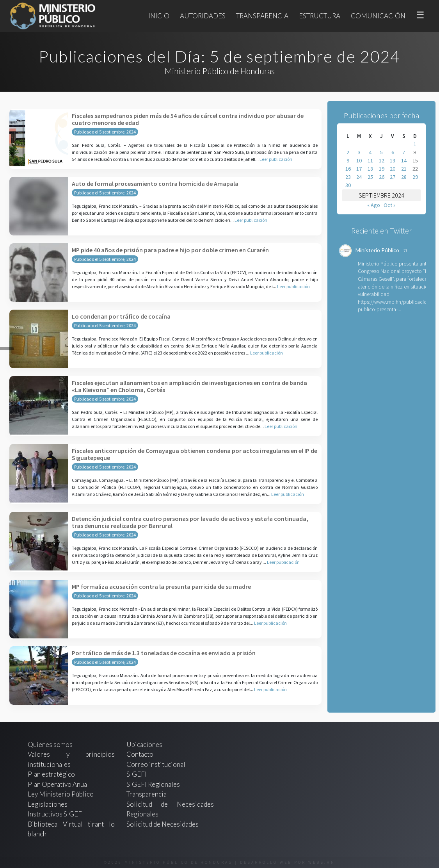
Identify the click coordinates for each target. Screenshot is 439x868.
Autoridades (203, 16)
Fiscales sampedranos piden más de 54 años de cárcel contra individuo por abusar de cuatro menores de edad (188, 119)
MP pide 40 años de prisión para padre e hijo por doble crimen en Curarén (170, 250)
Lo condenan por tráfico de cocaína (121, 316)
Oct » (390, 205)
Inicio (159, 16)
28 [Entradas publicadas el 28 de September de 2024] (404, 177)
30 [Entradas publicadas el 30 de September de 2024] (348, 185)
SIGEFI (137, 774)
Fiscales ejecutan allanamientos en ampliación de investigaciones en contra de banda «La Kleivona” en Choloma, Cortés (189, 386)
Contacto (140, 754)
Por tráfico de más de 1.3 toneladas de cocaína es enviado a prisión (164, 653)
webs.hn (322, 862)
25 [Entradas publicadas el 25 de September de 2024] (370, 177)
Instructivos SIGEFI (56, 814)
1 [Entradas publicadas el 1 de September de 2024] (415, 144)
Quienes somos (50, 744)
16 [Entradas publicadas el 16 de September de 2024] (348, 169)
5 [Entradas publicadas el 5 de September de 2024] (381, 152)
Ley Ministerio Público (61, 794)
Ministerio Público (377, 250)
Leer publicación (276, 159)
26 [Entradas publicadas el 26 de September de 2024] (382, 177)
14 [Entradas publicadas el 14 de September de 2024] (404, 160)
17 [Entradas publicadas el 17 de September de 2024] (359, 169)
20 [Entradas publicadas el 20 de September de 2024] (393, 169)
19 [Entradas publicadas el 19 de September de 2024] (382, 169)
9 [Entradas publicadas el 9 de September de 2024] (348, 160)
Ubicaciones (144, 744)
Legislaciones (48, 804)
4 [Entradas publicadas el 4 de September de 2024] (370, 152)
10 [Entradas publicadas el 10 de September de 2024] (359, 160)
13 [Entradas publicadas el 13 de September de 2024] (393, 160)
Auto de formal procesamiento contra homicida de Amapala (155, 184)
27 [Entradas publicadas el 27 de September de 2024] (393, 177)
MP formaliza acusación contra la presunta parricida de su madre (161, 586)
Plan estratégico (52, 774)
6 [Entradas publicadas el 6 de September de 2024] (393, 152)
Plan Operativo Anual (58, 784)
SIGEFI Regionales (153, 784)
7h (406, 250)
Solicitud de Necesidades (163, 824)
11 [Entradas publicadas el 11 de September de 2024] (370, 160)
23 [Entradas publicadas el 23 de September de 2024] (348, 177)
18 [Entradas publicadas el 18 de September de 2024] (370, 169)
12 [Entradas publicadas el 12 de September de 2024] (382, 160)
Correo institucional (156, 764)
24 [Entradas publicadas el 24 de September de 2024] (359, 177)
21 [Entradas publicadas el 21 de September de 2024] (404, 169)
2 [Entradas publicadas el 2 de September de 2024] (348, 152)
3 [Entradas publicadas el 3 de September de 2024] (359, 152)
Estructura (320, 16)
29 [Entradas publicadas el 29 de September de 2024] (415, 177)
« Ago (374, 205)
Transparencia (262, 16)
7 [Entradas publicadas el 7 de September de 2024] (404, 152)
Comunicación (378, 16)
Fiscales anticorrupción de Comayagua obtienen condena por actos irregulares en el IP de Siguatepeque (195, 454)
